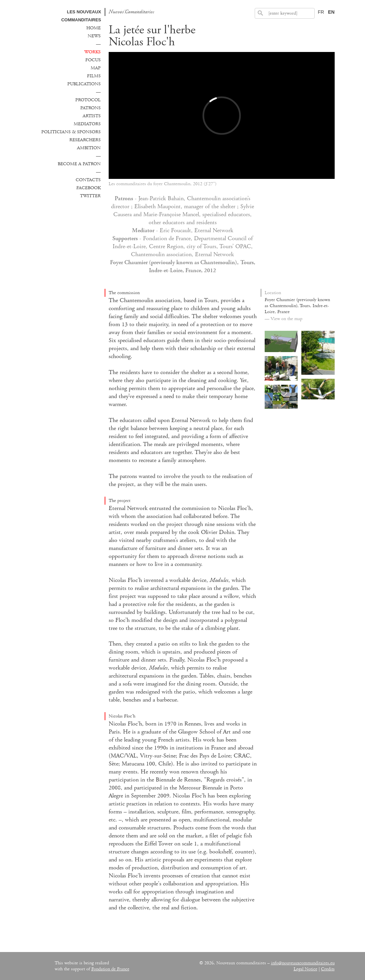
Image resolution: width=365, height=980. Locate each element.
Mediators (87, 124)
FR (321, 12)
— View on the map (283, 319)
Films (94, 76)
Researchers (85, 140)
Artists (92, 116)
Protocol (88, 100)
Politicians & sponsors (71, 132)
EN (331, 12)
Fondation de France (110, 969)
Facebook (88, 188)
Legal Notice (305, 969)
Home (93, 28)
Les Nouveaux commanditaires (81, 16)
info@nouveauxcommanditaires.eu (303, 963)
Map (96, 68)
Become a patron (79, 164)
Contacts (88, 180)
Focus (93, 60)
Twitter (90, 196)
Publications (84, 84)
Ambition (89, 148)
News (94, 36)
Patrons (90, 108)
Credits (328, 969)
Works (92, 52)
